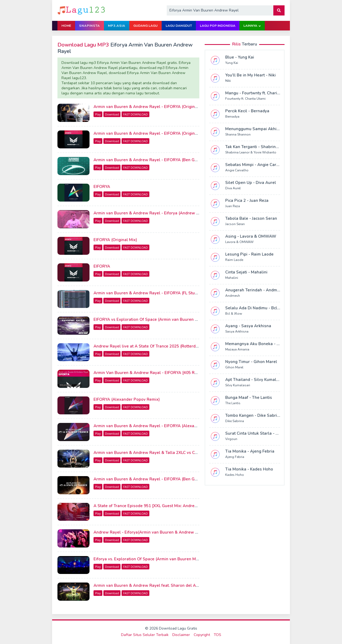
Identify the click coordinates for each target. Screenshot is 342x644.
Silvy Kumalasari (238, 385)
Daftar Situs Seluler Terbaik (145, 635)
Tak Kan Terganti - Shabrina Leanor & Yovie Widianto (276, 147)
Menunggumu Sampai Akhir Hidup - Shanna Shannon (276, 129)
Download (112, 114)
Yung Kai (232, 63)
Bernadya (232, 117)
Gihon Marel (234, 367)
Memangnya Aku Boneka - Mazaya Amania (266, 344)
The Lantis (233, 403)
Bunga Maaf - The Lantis (249, 398)
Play (98, 114)
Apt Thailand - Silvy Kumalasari (256, 380)
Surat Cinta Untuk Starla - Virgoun (258, 433)
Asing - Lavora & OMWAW (251, 236)
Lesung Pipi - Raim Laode (249, 254)
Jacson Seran (235, 224)
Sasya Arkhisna (237, 331)
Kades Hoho (235, 475)
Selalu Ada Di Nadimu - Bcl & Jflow (259, 308)
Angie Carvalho (237, 170)
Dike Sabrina (235, 421)
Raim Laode (234, 260)
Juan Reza (233, 206)
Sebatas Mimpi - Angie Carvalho (256, 165)
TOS (217, 635)
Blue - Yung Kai (240, 57)
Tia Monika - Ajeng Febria (250, 451)
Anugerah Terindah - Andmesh (255, 290)
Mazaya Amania (237, 349)
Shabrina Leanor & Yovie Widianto (251, 152)
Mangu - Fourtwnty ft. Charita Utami (259, 93)
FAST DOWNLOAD (135, 114)
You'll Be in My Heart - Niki (250, 75)
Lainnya (250, 26)
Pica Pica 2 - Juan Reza (247, 200)
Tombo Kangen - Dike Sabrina (254, 415)
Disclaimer (181, 635)
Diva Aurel (233, 188)
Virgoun (231, 439)
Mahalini (232, 278)
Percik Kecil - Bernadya (247, 111)
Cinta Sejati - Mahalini (246, 272)
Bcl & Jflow (234, 314)
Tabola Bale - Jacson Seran (251, 218)
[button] (279, 10)
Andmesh (233, 296)
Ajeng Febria (235, 457)
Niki (228, 81)
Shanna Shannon (238, 134)
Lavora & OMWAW (239, 242)
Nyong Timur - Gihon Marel (251, 362)
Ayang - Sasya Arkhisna (248, 326)
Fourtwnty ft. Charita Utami (245, 99)
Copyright (202, 635)
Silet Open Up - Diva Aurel (251, 183)
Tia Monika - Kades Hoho (249, 469)
